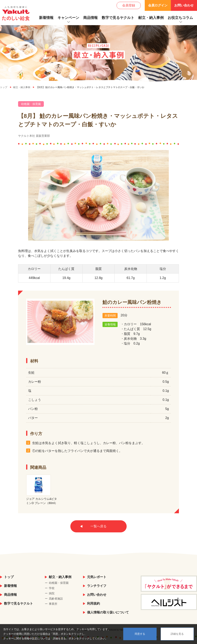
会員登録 (129, 5)
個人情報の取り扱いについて (108, 612)
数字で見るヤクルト (118, 18)
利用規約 (93, 603)
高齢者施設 (56, 599)
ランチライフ (97, 586)
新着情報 (46, 18)
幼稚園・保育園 (59, 583)
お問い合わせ (184, 5)
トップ (9, 577)
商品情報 (90, 18)
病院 (52, 593)
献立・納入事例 (151, 18)
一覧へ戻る (98, 526)
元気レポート (97, 577)
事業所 (53, 604)
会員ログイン (158, 5)
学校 (52, 588)
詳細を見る (177, 634)
